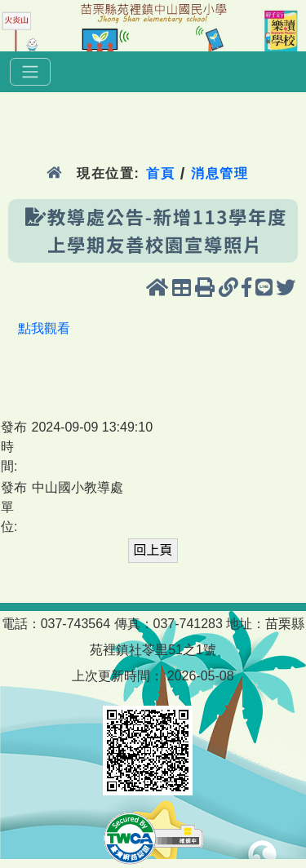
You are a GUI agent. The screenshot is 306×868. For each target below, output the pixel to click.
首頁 (160, 173)
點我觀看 (44, 328)
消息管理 (220, 173)
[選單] (30, 72)
